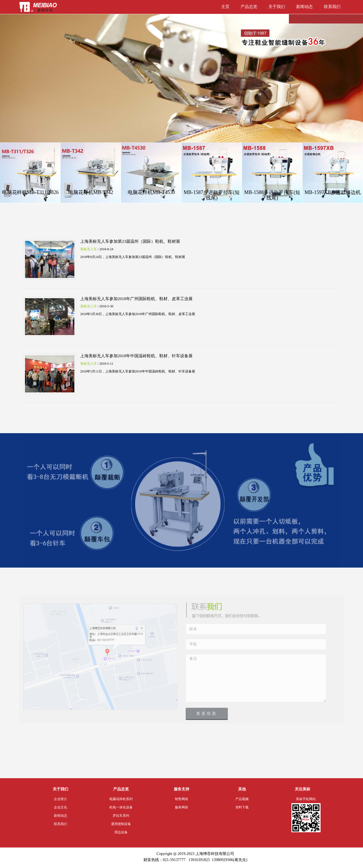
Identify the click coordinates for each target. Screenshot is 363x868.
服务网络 (181, 807)
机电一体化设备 (121, 807)
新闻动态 (304, 7)
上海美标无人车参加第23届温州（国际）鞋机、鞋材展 (130, 241)
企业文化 (60, 807)
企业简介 (60, 799)
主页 (225, 7)
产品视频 (242, 799)
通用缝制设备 (121, 824)
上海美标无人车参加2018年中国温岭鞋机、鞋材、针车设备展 (136, 356)
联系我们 (332, 7)
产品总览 (249, 7)
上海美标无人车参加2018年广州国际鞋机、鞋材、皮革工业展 (136, 299)
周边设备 (121, 832)
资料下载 (242, 807)
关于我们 (277, 7)
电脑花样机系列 (121, 799)
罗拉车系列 (121, 816)
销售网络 (181, 799)
